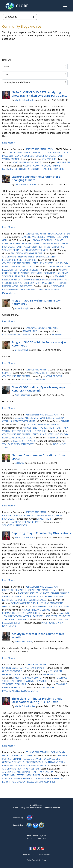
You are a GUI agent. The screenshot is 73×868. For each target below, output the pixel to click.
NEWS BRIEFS (63, 162)
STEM (51, 149)
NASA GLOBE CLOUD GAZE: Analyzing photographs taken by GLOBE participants (39, 94)
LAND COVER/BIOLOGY (14, 266)
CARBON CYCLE (10, 668)
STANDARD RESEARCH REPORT (18, 444)
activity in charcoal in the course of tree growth (38, 636)
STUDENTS (34, 169)
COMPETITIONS (56, 266)
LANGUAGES (48, 688)
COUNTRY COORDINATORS (47, 166)
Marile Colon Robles (25, 100)
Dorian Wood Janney (25, 184)
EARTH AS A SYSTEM (27, 247)
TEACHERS (47, 169)
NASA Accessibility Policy (36, 860)
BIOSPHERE (31, 260)
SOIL (30, 266)
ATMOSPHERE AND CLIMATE (27, 162)
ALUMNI (27, 166)
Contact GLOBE (44, 854)
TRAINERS (59, 169)
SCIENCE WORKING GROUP (25, 603)
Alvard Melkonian (24, 642)
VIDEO (6, 681)
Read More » (9, 143)
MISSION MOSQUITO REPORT (17, 286)
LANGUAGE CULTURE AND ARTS (42, 328)
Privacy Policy (28, 854)
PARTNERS (8, 169)
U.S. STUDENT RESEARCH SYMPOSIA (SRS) (34, 782)
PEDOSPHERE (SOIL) (13, 260)
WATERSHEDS (54, 237)
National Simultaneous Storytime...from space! (38, 457)
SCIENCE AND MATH (36, 149)
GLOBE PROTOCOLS (46, 156)
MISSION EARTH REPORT (55, 283)
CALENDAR (16, 681)
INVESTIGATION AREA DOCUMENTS (20, 691)
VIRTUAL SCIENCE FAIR (27, 270)
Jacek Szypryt (21, 308)
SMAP (66, 237)
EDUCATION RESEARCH (14, 590)
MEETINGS (53, 438)
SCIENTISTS (21, 169)
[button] (65, 6)
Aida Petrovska (22, 395)
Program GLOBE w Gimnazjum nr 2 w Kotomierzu (36, 302)
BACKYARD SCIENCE (20, 153)
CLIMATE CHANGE (52, 153)
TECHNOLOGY (55, 234)
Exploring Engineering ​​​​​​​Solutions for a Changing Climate (36, 178)
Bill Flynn (19, 463)
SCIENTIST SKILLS (11, 250)
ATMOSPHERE (49, 159)
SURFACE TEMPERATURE (23, 421)
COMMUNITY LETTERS (14, 613)
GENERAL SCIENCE (25, 156)
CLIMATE (36, 153)
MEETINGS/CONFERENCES (35, 250)
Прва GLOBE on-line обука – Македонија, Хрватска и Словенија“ (39, 389)
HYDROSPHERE (26, 257)
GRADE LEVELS (28, 289)
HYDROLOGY (62, 263)
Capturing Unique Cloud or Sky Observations (41, 533)
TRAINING (29, 681)
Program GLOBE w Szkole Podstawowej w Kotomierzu (39, 344)
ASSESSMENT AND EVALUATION (42, 415)
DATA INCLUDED (31, 244)
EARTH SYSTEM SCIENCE (52, 247)
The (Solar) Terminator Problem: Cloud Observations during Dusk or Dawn (37, 700)
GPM (5, 240)
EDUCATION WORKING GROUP (27, 253)
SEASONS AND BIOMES (33, 237)
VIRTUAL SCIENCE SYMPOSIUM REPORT (44, 280)
